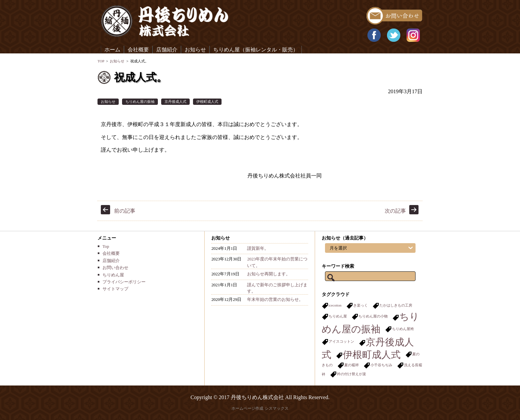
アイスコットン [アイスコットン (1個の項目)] (341, 342)
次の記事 (395, 211)
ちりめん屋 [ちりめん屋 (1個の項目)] (338, 316)
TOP (101, 61)
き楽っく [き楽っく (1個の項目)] (360, 305)
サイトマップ (115, 289)
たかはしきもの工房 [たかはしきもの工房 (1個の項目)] (396, 305)
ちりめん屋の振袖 (140, 102)
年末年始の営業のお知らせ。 (275, 299)
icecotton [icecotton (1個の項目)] (335, 305)
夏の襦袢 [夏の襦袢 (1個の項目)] (352, 365)
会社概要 (138, 50)
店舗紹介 (167, 50)
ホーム (112, 50)
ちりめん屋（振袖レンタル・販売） (256, 50)
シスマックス (277, 408)
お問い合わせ (115, 268)
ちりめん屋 (113, 275)
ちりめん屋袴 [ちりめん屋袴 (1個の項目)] (403, 329)
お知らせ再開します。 (269, 274)
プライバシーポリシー (124, 282)
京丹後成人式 (175, 102)
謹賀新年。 (258, 248)
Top (106, 246)
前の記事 (125, 211)
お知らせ (195, 50)
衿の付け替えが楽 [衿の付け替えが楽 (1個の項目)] (352, 374)
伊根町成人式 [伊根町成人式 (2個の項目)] (372, 355)
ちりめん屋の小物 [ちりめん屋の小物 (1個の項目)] (373, 316)
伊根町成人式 (207, 102)
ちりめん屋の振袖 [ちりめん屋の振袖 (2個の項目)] (370, 323)
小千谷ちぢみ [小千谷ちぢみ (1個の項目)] (381, 365)
